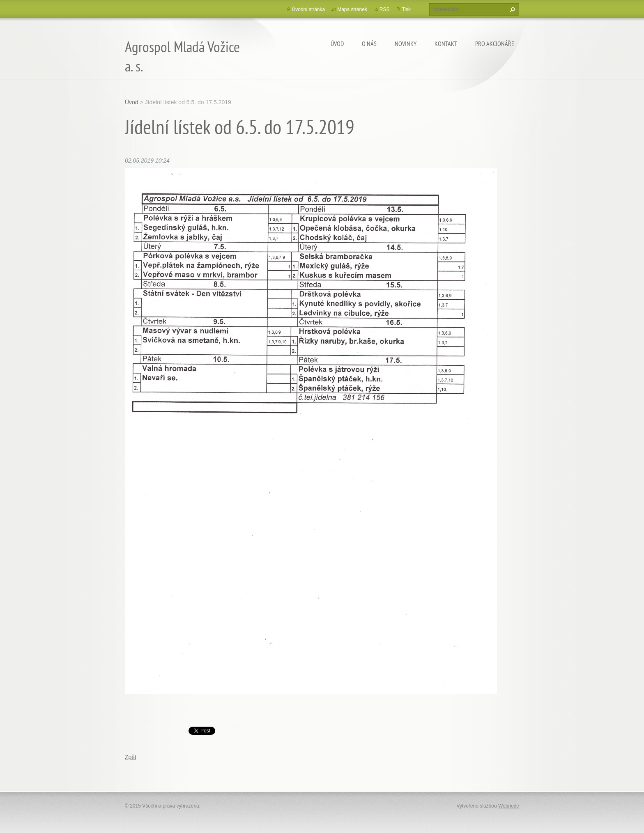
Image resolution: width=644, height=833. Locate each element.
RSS (385, 9)
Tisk (406, 9)
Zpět (131, 757)
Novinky (406, 44)
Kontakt (446, 44)
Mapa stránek (352, 9)
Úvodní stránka (309, 9)
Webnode (509, 806)
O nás (369, 44)
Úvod (337, 44)
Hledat (511, 9)
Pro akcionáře (495, 44)
